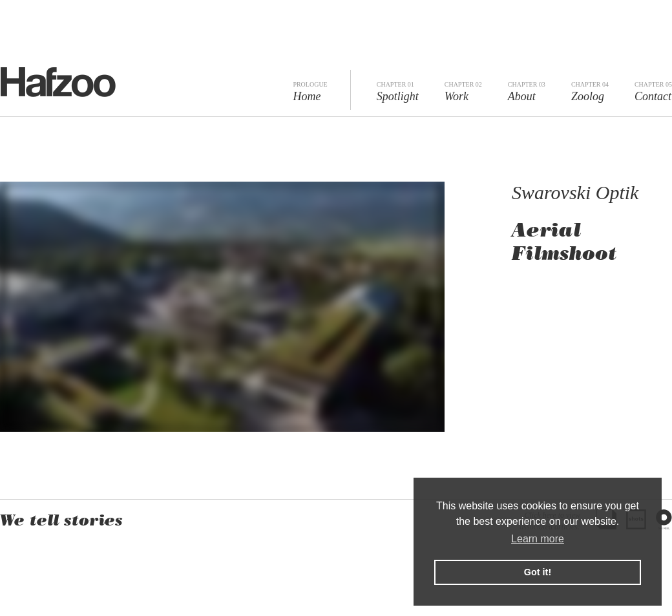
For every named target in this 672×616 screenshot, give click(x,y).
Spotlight (398, 92)
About (527, 92)
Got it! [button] (538, 572)
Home (310, 92)
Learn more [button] (538, 539)
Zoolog (590, 92)
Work (463, 92)
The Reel (664, 519)
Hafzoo (58, 82)
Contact (653, 92)
